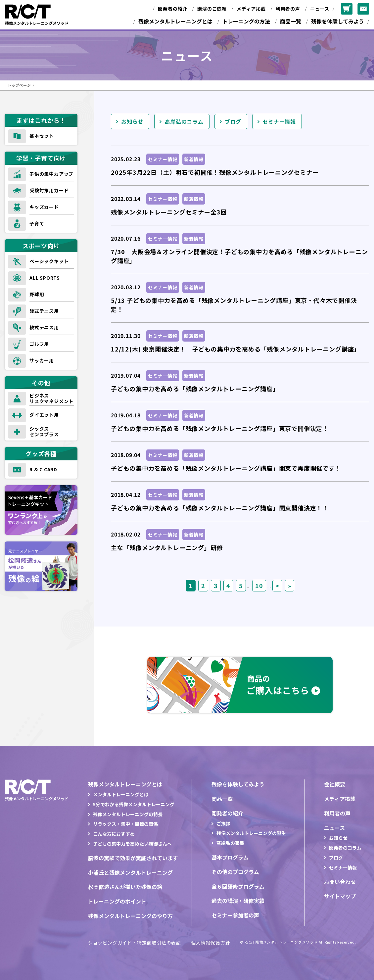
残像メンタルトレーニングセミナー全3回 (169, 212)
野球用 (37, 294)
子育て (37, 223)
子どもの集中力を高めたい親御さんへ (132, 844)
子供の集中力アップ (51, 174)
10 (259, 585)
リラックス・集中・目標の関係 (125, 824)
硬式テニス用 (44, 311)
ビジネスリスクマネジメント (51, 398)
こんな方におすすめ (114, 834)
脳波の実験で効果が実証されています (133, 858)
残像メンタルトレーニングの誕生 (251, 833)
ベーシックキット (49, 261)
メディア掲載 (251, 9)
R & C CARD (43, 469)
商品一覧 (291, 21)
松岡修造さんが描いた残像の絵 (125, 887)
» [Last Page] (290, 585)
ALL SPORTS (45, 278)
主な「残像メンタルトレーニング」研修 (167, 547)
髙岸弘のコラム (184, 121)
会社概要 (335, 784)
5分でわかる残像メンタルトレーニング (134, 804)
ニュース (320, 9)
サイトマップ (340, 896)
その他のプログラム (235, 872)
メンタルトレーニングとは (121, 794)
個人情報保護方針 (210, 943)
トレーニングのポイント (117, 901)
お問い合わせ (340, 882)
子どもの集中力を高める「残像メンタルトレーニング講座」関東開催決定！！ (220, 508)
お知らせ (132, 121)
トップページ (19, 85)
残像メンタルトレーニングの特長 (128, 814)
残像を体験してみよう (338, 21)
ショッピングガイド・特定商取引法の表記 (135, 943)
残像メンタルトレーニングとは (175, 21)
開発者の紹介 (173, 9)
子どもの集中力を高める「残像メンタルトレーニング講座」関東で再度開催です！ (226, 468)
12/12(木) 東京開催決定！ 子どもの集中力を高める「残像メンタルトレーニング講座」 (235, 349)
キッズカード (44, 207)
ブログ (233, 121)
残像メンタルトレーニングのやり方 (130, 916)
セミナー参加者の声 (235, 915)
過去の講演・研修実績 (238, 901)
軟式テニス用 (44, 327)
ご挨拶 (223, 823)
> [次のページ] (277, 585)
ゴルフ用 (39, 344)
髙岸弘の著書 (230, 843)
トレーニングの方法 (246, 21)
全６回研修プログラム (238, 886)
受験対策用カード (49, 190)
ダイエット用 (44, 415)
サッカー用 (42, 360)
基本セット (42, 136)
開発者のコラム (345, 848)
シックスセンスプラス (44, 431)
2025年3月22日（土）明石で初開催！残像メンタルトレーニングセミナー (215, 172)
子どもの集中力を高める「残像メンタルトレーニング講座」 (195, 389)
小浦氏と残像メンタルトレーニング (130, 872)
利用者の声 (288, 9)
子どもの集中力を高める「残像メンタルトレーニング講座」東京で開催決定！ (220, 428)
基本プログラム (230, 857)
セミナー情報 (279, 121)
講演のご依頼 (212, 9)
